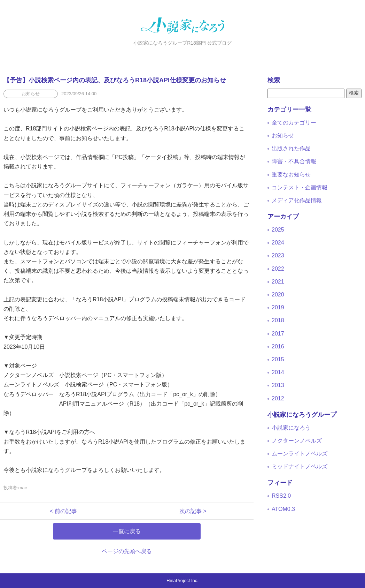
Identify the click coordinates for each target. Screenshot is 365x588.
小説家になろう (291, 428)
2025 (278, 230)
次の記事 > (190, 511)
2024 (278, 243)
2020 (278, 295)
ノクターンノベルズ (297, 441)
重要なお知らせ (291, 175)
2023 (278, 255)
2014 (278, 372)
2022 (278, 269)
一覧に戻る (127, 531)
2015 (278, 359)
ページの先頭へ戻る (127, 551)
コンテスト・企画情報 (300, 187)
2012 (278, 398)
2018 (278, 320)
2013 (278, 385)
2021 (278, 282)
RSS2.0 (281, 496)
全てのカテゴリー (294, 123)
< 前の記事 (66, 511)
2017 (278, 334)
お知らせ (283, 135)
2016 (278, 346)
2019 (278, 307)
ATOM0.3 (283, 509)
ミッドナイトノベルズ (300, 466)
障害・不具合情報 (294, 161)
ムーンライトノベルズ (300, 454)
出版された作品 (291, 148)
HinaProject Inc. (182, 581)
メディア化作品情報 (297, 200)
